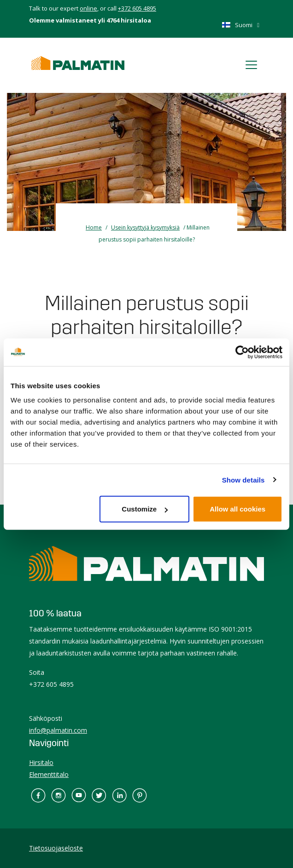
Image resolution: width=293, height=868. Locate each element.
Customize (145, 509)
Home (94, 227)
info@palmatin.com (58, 730)
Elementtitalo (49, 774)
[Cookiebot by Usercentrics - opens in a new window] (242, 352)
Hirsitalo (41, 762)
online (88, 8)
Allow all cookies (237, 509)
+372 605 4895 (137, 8)
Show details (243, 480)
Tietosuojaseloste (56, 848)
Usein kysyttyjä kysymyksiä (145, 227)
